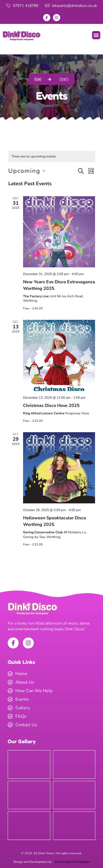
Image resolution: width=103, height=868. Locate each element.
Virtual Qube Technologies (72, 862)
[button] (96, 35)
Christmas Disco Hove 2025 (51, 406)
